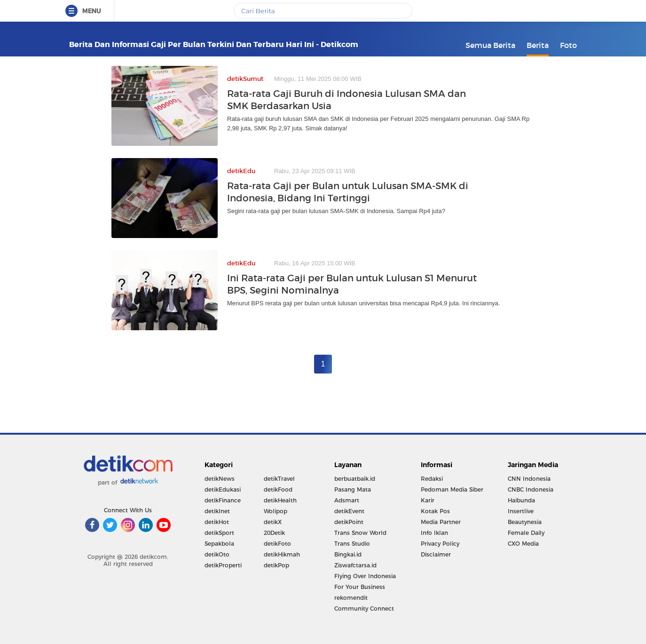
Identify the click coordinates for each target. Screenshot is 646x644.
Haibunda (521, 500)
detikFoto (277, 544)
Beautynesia (525, 522)
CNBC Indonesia (531, 489)
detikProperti (223, 565)
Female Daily (526, 533)
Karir (428, 500)
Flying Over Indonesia (365, 576)
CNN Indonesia (529, 479)
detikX (273, 522)
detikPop (276, 565)
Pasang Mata (353, 489)
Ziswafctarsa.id (355, 565)
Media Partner (441, 522)
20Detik (274, 533)
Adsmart (347, 500)
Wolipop (276, 511)
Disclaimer (436, 554)
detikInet (217, 511)
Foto (568, 45)
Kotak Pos (435, 511)
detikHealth (280, 500)
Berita (538, 45)
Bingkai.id (348, 554)
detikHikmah (282, 554)
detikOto (217, 554)
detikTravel (279, 479)
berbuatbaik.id (355, 479)
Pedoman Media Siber (452, 489)
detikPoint (349, 522)
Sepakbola (219, 544)
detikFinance (223, 500)
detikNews (220, 479)
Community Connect (364, 608)
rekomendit (351, 598)
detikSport (219, 533)
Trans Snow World (360, 533)
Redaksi (432, 479)
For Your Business (360, 587)
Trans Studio (352, 544)
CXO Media (523, 544)
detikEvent (349, 511)
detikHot (217, 522)
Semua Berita (490, 45)
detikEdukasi (223, 489)
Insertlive (521, 511)
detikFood (278, 489)
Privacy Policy (440, 544)
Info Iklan (434, 533)
